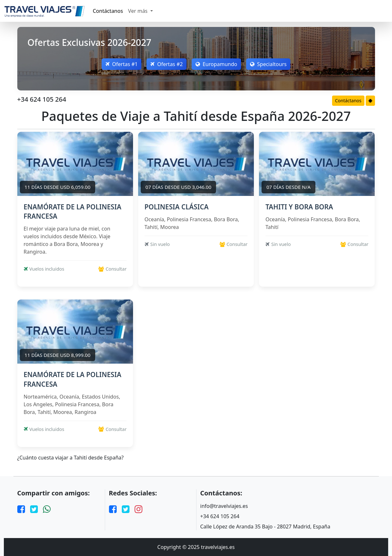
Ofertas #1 (122, 64)
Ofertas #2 (167, 64)
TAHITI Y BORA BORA (299, 207)
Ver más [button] (139, 11)
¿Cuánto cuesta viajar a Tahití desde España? (71, 458)
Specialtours (268, 64)
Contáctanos (108, 11)
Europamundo (216, 64)
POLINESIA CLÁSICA (177, 207)
